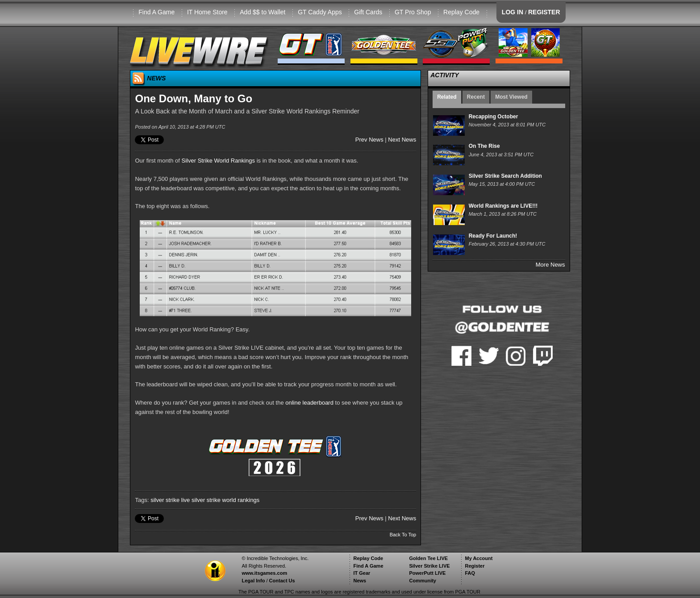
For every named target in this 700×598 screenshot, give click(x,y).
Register (475, 566)
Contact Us (282, 581)
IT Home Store (207, 12)
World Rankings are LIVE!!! (503, 206)
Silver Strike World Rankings (218, 161)
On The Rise (484, 146)
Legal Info (253, 581)
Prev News (369, 140)
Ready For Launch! (493, 236)
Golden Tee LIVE (428, 558)
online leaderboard (309, 403)
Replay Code (461, 12)
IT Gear (362, 573)
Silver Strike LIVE (429, 566)
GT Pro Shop (413, 12)
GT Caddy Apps (320, 12)
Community (423, 581)
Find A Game (156, 12)
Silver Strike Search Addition (505, 176)
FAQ (470, 573)
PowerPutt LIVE (427, 573)
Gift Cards (368, 12)
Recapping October (494, 117)
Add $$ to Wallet (262, 12)
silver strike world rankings (225, 500)
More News (550, 265)
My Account (479, 558)
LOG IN (512, 12)
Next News (402, 140)
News (360, 581)
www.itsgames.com (264, 573)
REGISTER (544, 12)
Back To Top (403, 535)
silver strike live (170, 500)
